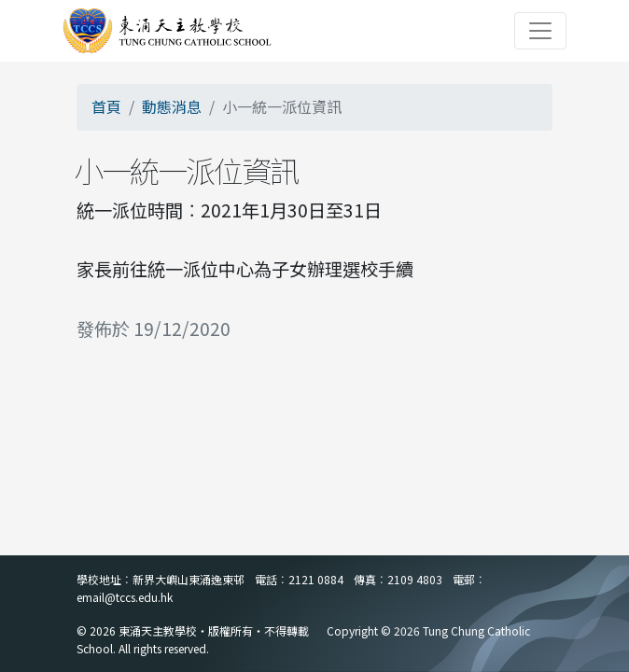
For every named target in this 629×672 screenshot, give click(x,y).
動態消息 (172, 106)
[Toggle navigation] (540, 31)
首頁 (106, 106)
